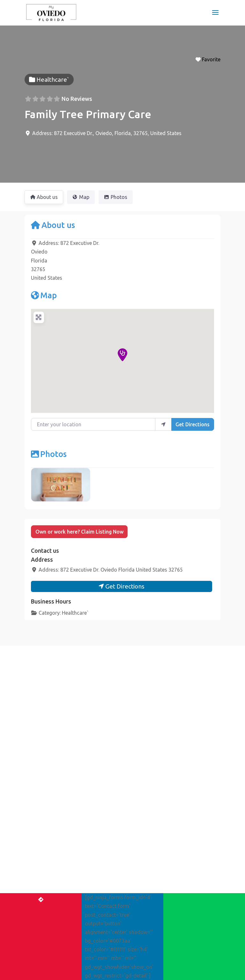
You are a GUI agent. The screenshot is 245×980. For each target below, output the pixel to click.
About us (53, 225)
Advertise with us (154, 932)
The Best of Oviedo (48, 847)
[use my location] (163, 424)
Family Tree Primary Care (88, 114)
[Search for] (175, 777)
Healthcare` (75, 613)
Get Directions (193, 424)
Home (40, 932)
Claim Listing (45, 886)
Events (36, 866)
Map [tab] (81, 197)
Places (36, 856)
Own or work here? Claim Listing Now (79, 532)
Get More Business (52, 903)
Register (117, 932)
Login (93, 932)
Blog (34, 876)
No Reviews (77, 99)
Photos (49, 454)
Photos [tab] (116, 197)
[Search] (175, 808)
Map (44, 295)
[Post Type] (175, 762)
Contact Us (193, 932)
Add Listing (67, 932)
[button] (122, 355)
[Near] (175, 792)
